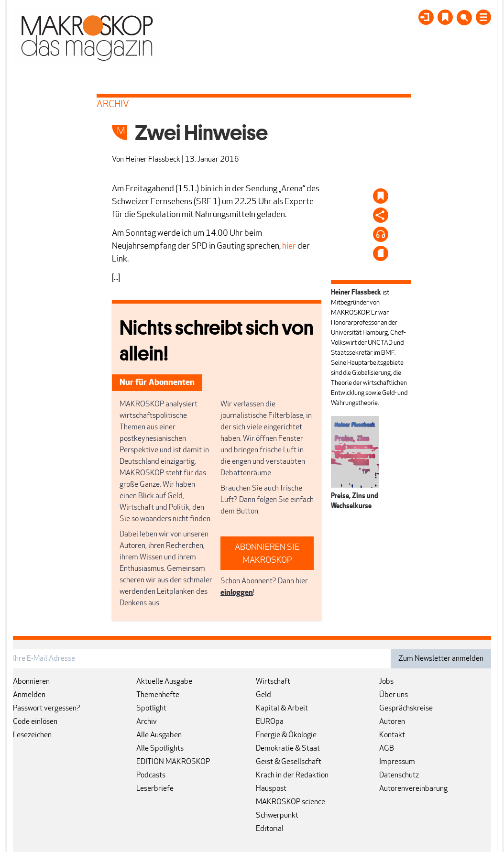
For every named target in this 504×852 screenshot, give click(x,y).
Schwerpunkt (277, 816)
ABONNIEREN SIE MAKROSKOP (267, 554)
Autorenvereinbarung (413, 789)
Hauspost (271, 789)
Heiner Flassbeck (153, 160)
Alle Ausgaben (159, 735)
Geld (263, 695)
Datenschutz (399, 776)
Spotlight (151, 709)
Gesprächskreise (406, 709)
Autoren (392, 722)
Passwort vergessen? (47, 709)
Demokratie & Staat (288, 749)
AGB (387, 749)
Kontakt (392, 735)
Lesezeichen (32, 735)
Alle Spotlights (160, 749)
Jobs (386, 682)
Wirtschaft (273, 682)
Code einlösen (35, 722)
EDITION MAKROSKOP (173, 762)
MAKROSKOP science (290, 802)
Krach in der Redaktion (292, 776)
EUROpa (270, 722)
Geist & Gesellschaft (289, 762)
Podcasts (151, 776)
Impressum (397, 762)
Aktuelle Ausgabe (164, 682)
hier (289, 246)
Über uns (394, 695)
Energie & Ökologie (286, 735)
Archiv (147, 722)
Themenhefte (158, 695)
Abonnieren (31, 682)
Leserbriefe (155, 789)
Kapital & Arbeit (282, 709)
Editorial (270, 829)
